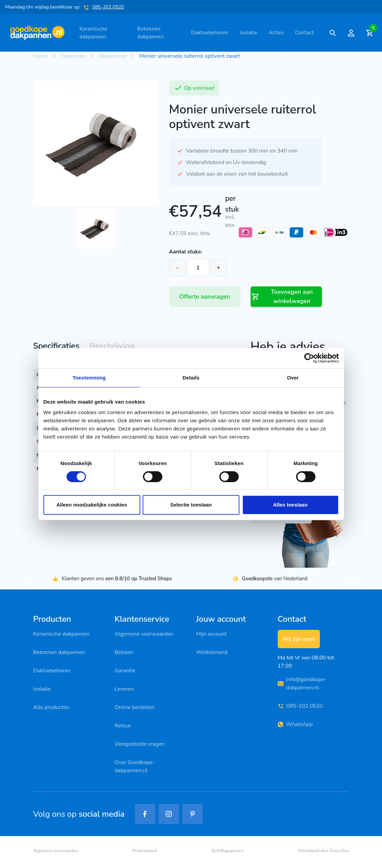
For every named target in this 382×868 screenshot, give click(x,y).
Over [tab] (293, 378)
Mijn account (212, 634)
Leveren (124, 689)
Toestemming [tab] (89, 378)
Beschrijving (112, 346)
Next (354, 579)
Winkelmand (212, 652)
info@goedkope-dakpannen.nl (302, 684)
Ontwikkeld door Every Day (323, 851)
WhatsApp (295, 724)
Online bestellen (135, 707)
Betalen (124, 652)
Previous (28, 579)
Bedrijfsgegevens (228, 851)
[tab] (56, 346)
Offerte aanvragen (205, 297)
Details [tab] (191, 378)
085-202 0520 (108, 7)
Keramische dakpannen (93, 33)
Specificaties (56, 346)
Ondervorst (113, 56)
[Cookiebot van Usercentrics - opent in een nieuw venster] (309, 358)
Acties (276, 33)
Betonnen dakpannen (151, 33)
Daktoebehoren (210, 33)
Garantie (125, 671)
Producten (73, 56)
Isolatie (248, 33)
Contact (304, 33)
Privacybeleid (144, 851)
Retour (123, 726)
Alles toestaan (290, 505)
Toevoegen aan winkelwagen (282, 296)
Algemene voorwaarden (144, 634)
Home (41, 56)
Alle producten (51, 707)
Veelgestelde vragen (140, 744)
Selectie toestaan (191, 505)
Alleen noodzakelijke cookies (92, 505)
